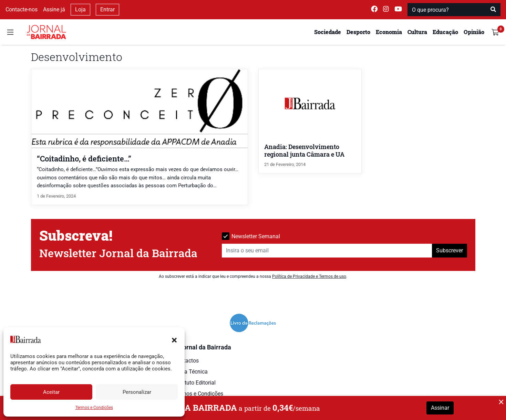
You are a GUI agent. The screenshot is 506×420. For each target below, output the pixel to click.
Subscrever (450, 250)
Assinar (440, 408)
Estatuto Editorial (195, 383)
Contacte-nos (22, 9)
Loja (80, 9)
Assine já (54, 9)
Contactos (186, 361)
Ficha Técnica (191, 372)
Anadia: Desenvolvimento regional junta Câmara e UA (304, 151)
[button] (174, 339)
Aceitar (51, 392)
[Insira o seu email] (327, 251)
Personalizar (137, 392)
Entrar (107, 9)
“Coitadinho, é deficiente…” (84, 159)
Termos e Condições (94, 408)
